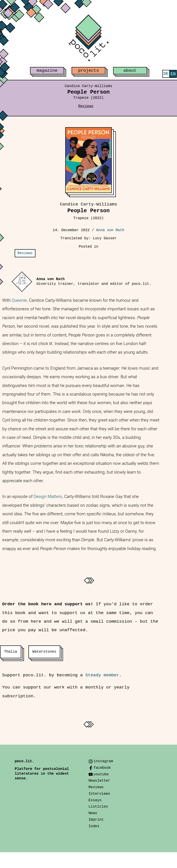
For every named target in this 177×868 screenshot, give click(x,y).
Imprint (96, 820)
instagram (103, 761)
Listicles (98, 807)
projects (88, 71)
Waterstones (44, 652)
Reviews (86, 106)
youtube (101, 774)
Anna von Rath (110, 230)
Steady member (102, 675)
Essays (95, 800)
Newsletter (99, 781)
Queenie (19, 300)
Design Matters (48, 496)
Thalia (11, 652)
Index (94, 826)
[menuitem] (166, 74)
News (93, 813)
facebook (102, 768)
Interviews (99, 794)
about (130, 71)
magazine (47, 71)
